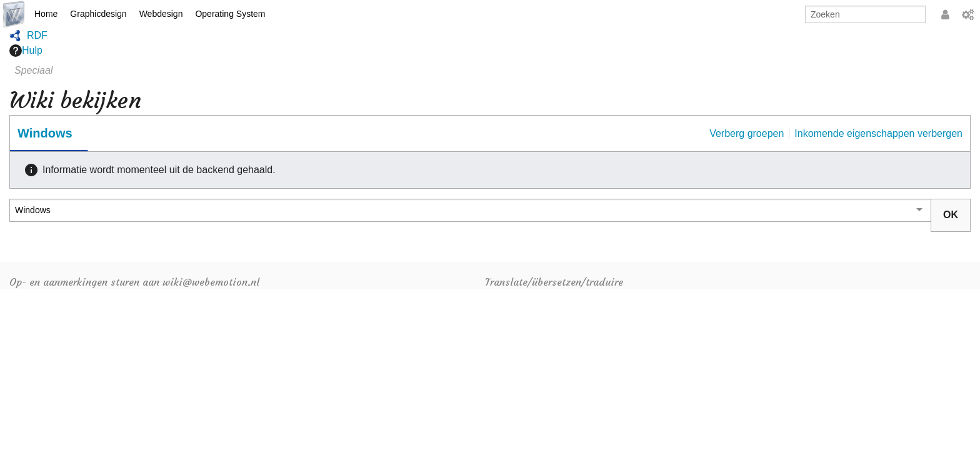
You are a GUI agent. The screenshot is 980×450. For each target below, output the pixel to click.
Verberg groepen (747, 133)
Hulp (26, 51)
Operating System (230, 14)
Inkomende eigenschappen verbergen (878, 133)
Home (46, 14)
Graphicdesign (98, 14)
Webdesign (161, 14)
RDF (37, 35)
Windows (45, 133)
